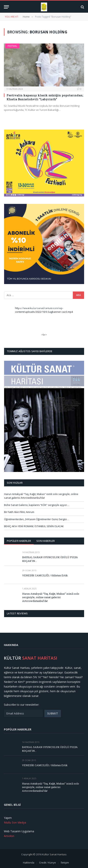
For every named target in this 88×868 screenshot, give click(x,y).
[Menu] (6, 7)
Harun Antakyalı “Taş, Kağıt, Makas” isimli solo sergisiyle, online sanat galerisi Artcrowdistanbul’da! (41, 496)
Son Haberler (46, 541)
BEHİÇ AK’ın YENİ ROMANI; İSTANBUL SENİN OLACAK (34, 526)
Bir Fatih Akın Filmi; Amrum (19, 512)
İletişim (65, 863)
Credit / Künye (48, 863)
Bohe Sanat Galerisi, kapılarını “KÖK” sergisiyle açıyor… (37, 505)
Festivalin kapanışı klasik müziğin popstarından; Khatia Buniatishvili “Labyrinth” (45, 97)
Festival (12, 46)
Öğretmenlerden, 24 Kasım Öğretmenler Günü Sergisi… (37, 519)
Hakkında (29, 863)
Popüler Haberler (19, 541)
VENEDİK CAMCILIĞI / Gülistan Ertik (45, 575)
